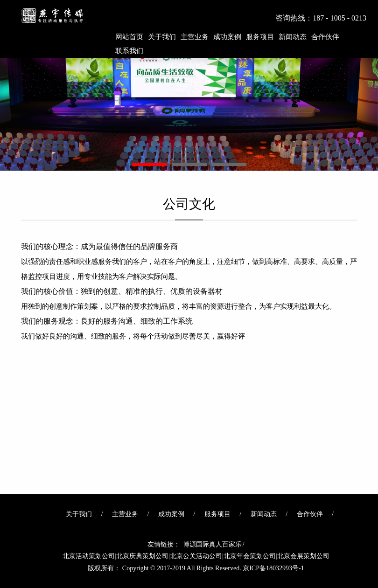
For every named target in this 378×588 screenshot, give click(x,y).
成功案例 (227, 37)
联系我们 (129, 51)
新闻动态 (293, 37)
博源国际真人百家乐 (212, 544)
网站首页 (129, 37)
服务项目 (260, 37)
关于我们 (162, 37)
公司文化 (189, 209)
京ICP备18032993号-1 (273, 568)
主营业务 (195, 37)
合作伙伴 (325, 37)
